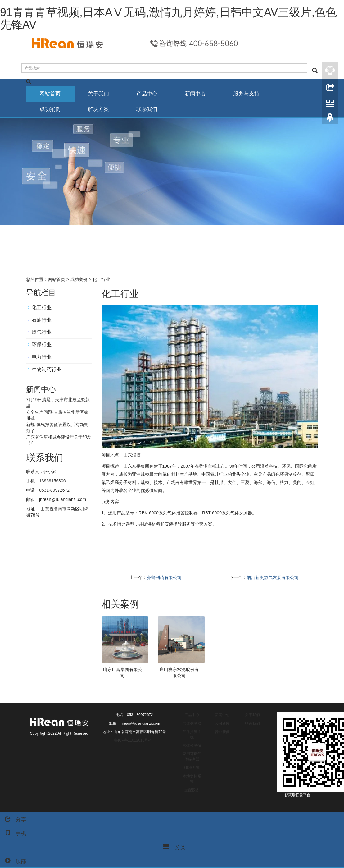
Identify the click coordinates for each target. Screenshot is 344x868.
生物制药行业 (47, 370)
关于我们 (100, 94)
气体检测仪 (192, 746)
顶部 (13, 861)
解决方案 (100, 109)
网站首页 (51, 94)
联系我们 (149, 109)
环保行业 (42, 345)
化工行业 (101, 280)
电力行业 (42, 357)
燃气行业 (42, 333)
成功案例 (51, 109)
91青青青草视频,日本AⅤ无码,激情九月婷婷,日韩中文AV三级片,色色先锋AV (168, 18)
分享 (13, 820)
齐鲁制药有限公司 (164, 578)
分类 (172, 847)
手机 (13, 833)
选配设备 (192, 790)
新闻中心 (199, 94)
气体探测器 (192, 724)
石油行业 (42, 320)
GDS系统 (192, 768)
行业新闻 (222, 732)
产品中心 (149, 94)
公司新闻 (222, 724)
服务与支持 (251, 94)
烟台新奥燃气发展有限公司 (273, 578)
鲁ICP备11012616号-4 (133, 741)
